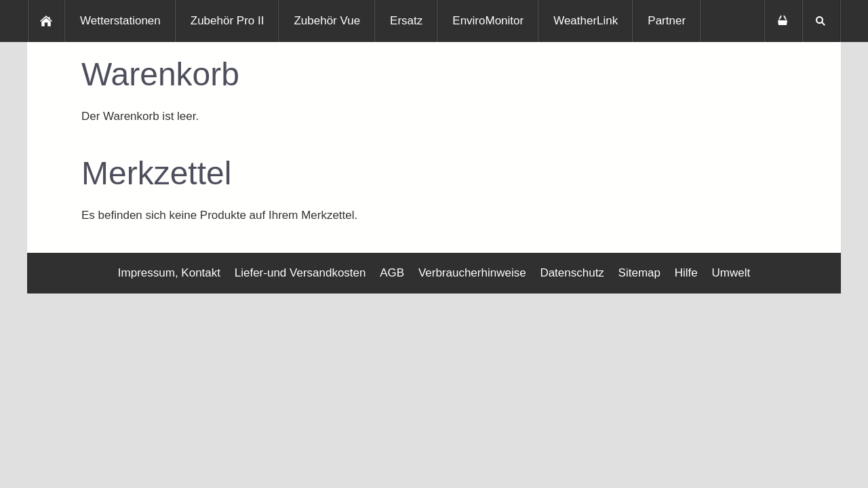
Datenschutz (572, 273)
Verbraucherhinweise (472, 273)
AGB (392, 273)
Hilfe (686, 273)
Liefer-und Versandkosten (300, 273)
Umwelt (731, 273)
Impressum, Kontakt (169, 273)
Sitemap (639, 273)
